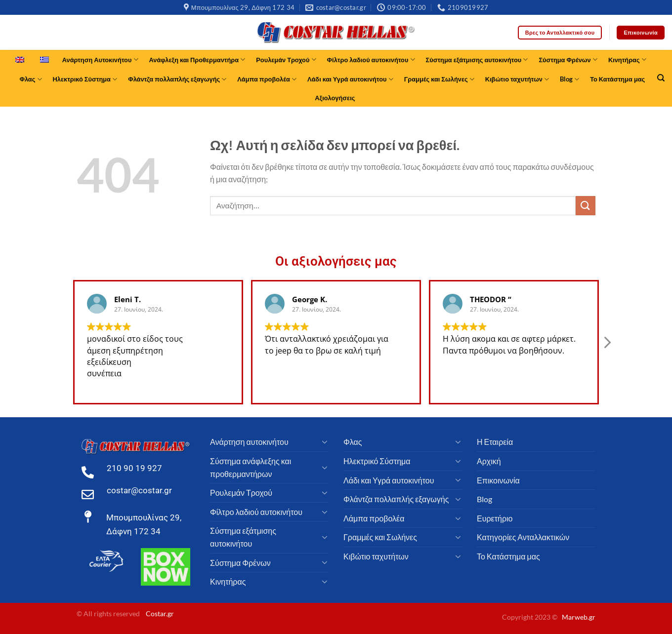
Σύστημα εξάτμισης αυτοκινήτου (477, 59)
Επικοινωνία (498, 480)
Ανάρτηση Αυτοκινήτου (100, 59)
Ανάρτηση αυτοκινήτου (249, 442)
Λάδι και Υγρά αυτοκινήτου (350, 79)
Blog (569, 79)
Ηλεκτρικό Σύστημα (85, 79)
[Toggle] (325, 442)
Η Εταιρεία (495, 442)
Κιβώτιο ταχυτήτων (517, 79)
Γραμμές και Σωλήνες (439, 79)
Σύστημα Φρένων (568, 59)
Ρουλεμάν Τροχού (286, 59)
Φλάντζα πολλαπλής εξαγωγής (177, 79)
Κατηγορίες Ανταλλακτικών (523, 537)
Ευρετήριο (495, 518)
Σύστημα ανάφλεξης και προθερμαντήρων (251, 467)
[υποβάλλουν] (586, 206)
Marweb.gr (579, 617)
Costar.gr (160, 614)
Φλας (30, 79)
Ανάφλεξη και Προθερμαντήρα (197, 59)
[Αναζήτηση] (661, 78)
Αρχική (489, 461)
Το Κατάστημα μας (617, 79)
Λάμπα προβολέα (267, 79)
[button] (607, 351)
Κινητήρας (627, 59)
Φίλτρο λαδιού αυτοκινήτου (371, 59)
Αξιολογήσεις (335, 98)
